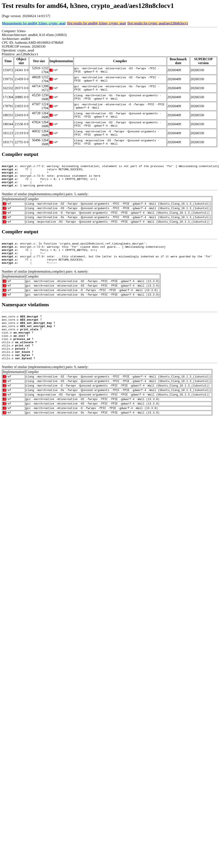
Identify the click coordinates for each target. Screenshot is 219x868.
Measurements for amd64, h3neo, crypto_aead (34, 23)
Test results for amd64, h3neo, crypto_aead (96, 23)
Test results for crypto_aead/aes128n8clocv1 (158, 23)
